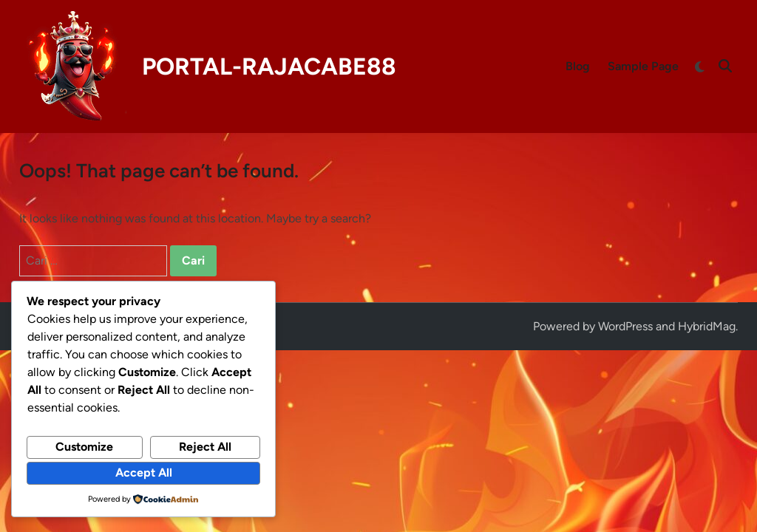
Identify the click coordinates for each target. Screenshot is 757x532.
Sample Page (643, 66)
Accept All (144, 473)
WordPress (625, 326)
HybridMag (707, 326)
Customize (84, 447)
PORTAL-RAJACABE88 (269, 66)
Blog (578, 66)
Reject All (205, 447)
